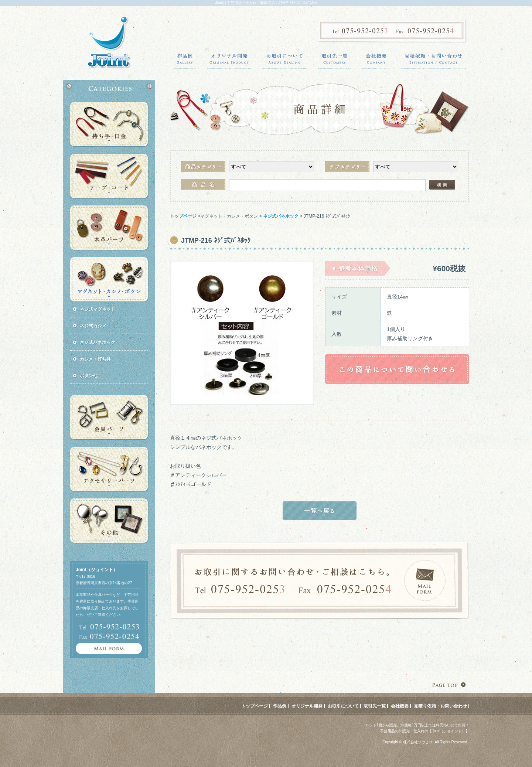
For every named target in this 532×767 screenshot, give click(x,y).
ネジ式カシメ (93, 326)
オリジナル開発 (307, 706)
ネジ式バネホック (281, 216)
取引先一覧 (375, 706)
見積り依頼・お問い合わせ (440, 706)
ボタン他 (89, 376)
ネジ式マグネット (98, 309)
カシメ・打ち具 (95, 359)
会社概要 (400, 706)
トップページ (183, 216)
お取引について (343, 706)
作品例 (280, 706)
